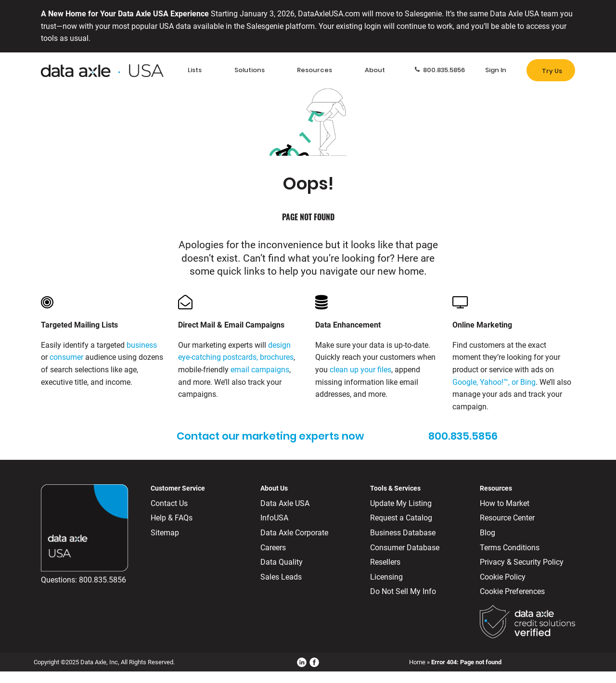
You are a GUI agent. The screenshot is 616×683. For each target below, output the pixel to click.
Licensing (386, 577)
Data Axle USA (285, 503)
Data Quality (282, 562)
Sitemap (165, 533)
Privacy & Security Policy (522, 562)
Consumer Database (405, 548)
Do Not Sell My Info (403, 591)
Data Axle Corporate (294, 533)
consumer (66, 357)
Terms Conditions (510, 548)
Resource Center (507, 518)
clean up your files (360, 370)
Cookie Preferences (512, 591)
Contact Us (169, 503)
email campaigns (260, 370)
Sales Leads (281, 577)
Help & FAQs (172, 518)
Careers (273, 548)
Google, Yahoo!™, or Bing (494, 382)
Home (417, 662)
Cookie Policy (503, 577)
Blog (488, 533)
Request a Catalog (401, 518)
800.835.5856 (103, 580)
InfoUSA (274, 518)
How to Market (505, 503)
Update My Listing (401, 503)
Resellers (385, 562)
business (142, 345)
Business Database (403, 533)
